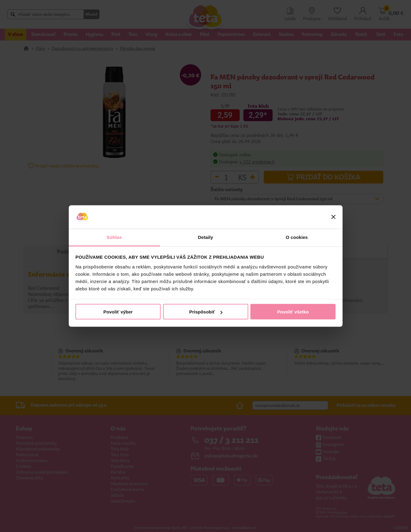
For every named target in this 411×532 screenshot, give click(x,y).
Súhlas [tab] (114, 237)
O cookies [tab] (297, 237)
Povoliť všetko (293, 312)
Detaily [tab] (206, 237)
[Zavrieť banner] (333, 217)
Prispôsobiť (206, 312)
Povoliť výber (118, 312)
